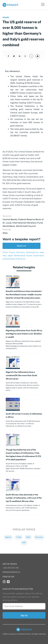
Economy (39, 537)
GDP (24, 542)
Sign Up (24, 615)
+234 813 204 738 (11, 568)
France (12, 252)
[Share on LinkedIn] (20, 56)
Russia (29, 255)
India (42, 252)
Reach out (22, 246)
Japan (10, 255)
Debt (28, 537)
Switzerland (38, 255)
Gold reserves (32, 252)
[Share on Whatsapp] (25, 56)
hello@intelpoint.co (11, 572)
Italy (4, 255)
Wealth (6, 17)
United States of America (14, 259)
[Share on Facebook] (8, 56)
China (5, 252)
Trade (19, 537)
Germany (21, 252)
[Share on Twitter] (14, 56)
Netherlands (20, 255)
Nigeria (8, 537)
